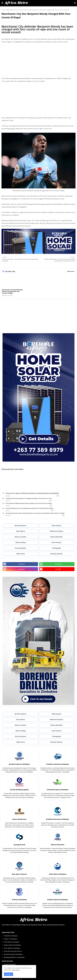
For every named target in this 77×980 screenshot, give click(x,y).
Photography (56, 548)
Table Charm (21, 554)
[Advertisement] (38, 59)
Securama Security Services (13, 951)
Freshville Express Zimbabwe (58, 790)
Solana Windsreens (19, 819)
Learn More (16, 970)
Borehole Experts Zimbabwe (19, 764)
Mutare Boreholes (56, 537)
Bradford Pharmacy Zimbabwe (58, 819)
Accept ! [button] (9, 974)
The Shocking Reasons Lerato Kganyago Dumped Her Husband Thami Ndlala (29, 508)
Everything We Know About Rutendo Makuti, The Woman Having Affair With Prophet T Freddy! (35, 513)
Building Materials (10, 964)
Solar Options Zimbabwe (12, 948)
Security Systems (20, 548)
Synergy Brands (19, 845)
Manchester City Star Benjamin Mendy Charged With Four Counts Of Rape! (12, 291)
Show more (71, 271)
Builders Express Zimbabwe (58, 900)
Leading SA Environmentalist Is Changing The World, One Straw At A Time (28, 498)
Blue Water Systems (19, 874)
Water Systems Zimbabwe (12, 945)
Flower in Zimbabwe (11, 939)
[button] (75, 3)
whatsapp (58, 564)
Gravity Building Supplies (19, 790)
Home (4, 10)
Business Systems (56, 554)
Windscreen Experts (57, 531)
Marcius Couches (20, 537)
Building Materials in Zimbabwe (14, 957)
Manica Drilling (21, 542)
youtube (58, 569)
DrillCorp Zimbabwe (19, 900)
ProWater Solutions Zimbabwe (58, 764)
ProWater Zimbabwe (11, 936)
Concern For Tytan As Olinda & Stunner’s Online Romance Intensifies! (32, 493)
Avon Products (57, 542)
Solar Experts (21, 531)
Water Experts (56, 526)
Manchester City (12, 10)
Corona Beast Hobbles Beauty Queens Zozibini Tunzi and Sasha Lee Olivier (29, 503)
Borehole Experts (21, 526)
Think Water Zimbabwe (58, 874)
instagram (22, 569)
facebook (22, 564)
